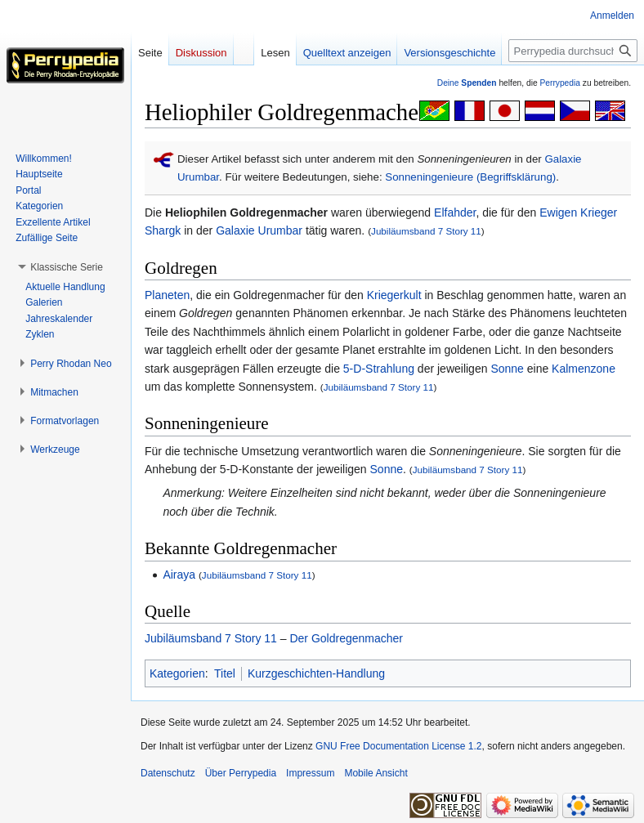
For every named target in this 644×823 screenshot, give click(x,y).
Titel (225, 673)
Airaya (179, 575)
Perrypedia (560, 83)
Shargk (163, 230)
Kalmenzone (584, 369)
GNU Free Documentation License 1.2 (398, 746)
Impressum (310, 773)
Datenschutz (168, 773)
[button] (67, 267)
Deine (467, 83)
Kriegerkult (394, 295)
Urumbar (198, 177)
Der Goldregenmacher (346, 638)
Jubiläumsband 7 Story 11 (426, 231)
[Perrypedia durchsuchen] (573, 51)
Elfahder (455, 212)
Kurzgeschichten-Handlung (316, 673)
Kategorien (177, 673)
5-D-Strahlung (379, 369)
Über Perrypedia (241, 773)
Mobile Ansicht (376, 773)
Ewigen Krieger (578, 212)
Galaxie (563, 159)
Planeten (167, 295)
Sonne (507, 369)
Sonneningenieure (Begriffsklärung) (470, 177)
